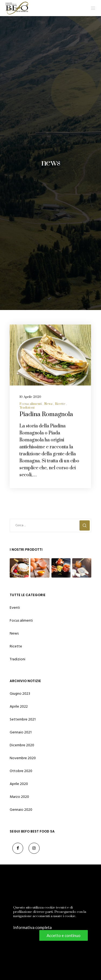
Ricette (60, 404)
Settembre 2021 (23, 719)
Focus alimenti (31, 404)
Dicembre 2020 (22, 745)
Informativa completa (32, 927)
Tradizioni (27, 408)
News (48, 404)
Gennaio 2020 (21, 810)
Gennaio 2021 (21, 732)
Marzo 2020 (19, 797)
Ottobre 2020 (21, 771)
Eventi (15, 608)
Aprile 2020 (19, 784)
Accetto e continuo (64, 935)
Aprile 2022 (19, 706)
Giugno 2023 (20, 693)
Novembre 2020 (23, 758)
